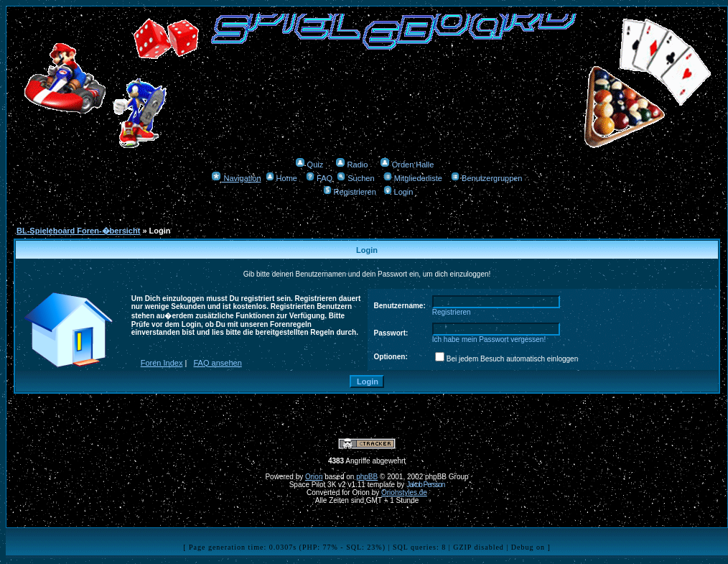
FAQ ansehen (218, 363)
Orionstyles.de (404, 493)
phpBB (367, 477)
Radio (352, 165)
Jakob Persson (425, 485)
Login (398, 192)
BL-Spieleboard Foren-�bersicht (78, 231)
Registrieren (350, 192)
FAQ (319, 178)
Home (281, 178)
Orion (314, 477)
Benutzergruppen (486, 178)
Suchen (355, 178)
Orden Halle (407, 165)
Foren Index (162, 363)
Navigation (236, 178)
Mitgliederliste (413, 178)
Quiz (309, 165)
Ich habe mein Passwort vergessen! (489, 339)
